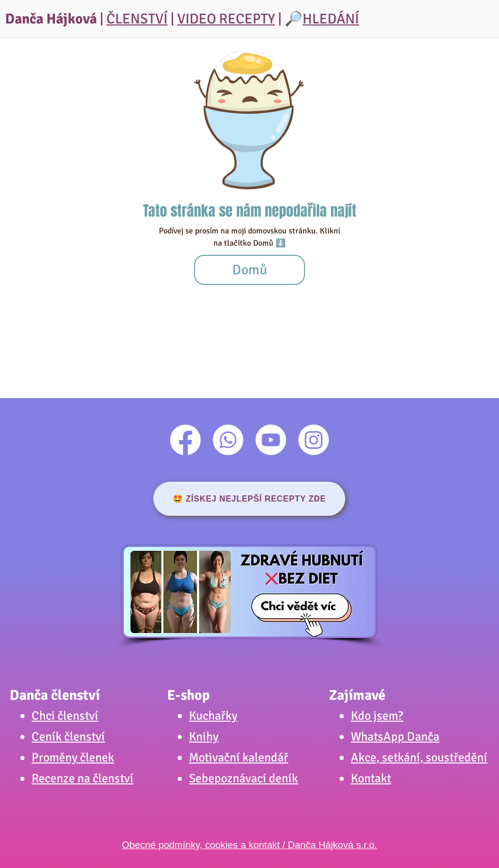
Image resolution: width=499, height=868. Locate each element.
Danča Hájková (51, 19)
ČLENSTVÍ (137, 19)
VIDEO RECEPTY (226, 19)
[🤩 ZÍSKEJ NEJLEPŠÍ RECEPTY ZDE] (249, 499)
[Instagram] (314, 440)
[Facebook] (185, 440)
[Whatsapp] (228, 440)
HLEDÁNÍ (331, 19)
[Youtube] (271, 440)
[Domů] (249, 270)
